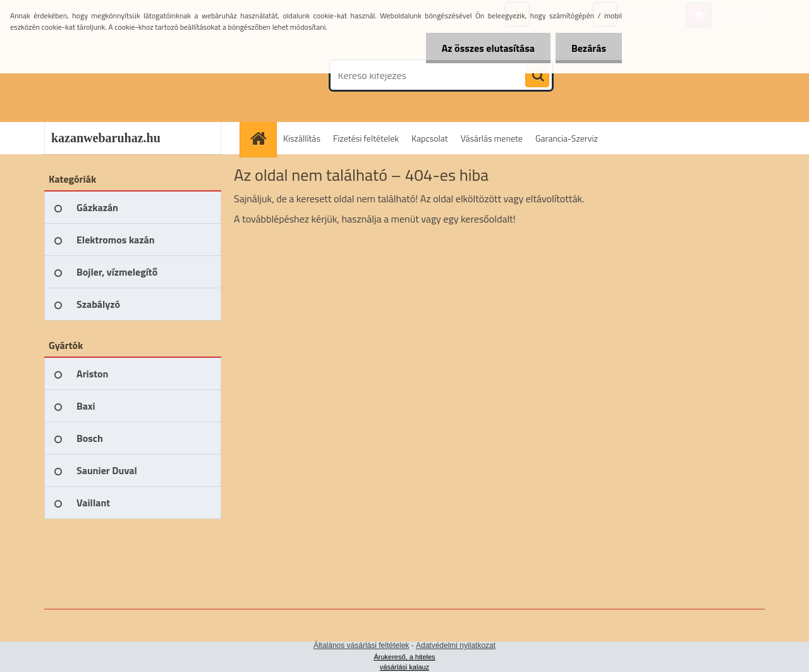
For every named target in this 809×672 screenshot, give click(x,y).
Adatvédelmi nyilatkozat (456, 645)
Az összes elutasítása (488, 48)
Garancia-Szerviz (567, 138)
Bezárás (589, 48)
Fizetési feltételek (366, 138)
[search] (537, 76)
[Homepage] (262, 138)
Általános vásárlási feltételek (361, 645)
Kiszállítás (302, 138)
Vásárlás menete (492, 138)
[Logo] (131, 75)
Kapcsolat (430, 138)
